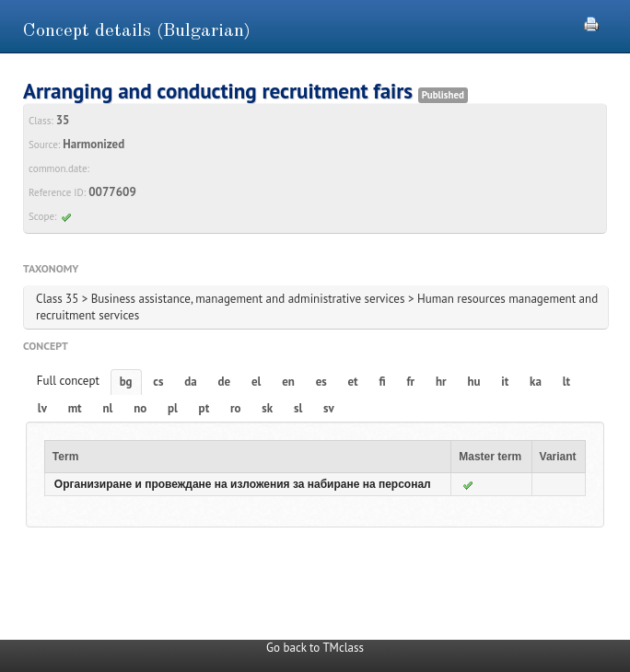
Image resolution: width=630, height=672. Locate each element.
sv (329, 408)
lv (42, 408)
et (353, 382)
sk (267, 408)
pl (173, 408)
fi (382, 382)
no (140, 408)
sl (298, 408)
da (190, 382)
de (225, 382)
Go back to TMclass (315, 648)
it (505, 382)
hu (473, 382)
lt (566, 382)
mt (75, 408)
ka (536, 382)
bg (126, 382)
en (288, 382)
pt (204, 408)
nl (107, 408)
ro (236, 408)
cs (158, 382)
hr (441, 382)
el (256, 382)
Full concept (68, 381)
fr (410, 382)
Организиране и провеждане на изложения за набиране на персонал (243, 484)
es (321, 382)
